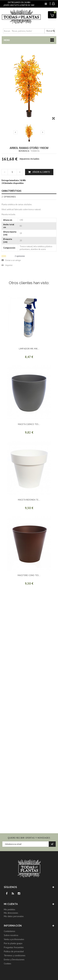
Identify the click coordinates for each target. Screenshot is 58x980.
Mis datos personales (14, 916)
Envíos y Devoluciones (14, 959)
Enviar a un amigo (13, 260)
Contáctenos (10, 931)
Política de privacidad (14, 951)
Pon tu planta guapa (13, 943)
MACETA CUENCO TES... (29, 424)
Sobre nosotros (11, 935)
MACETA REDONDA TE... (29, 500)
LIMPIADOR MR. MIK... (29, 349)
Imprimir (9, 265)
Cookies (8, 964)
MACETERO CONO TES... (29, 575)
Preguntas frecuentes (14, 947)
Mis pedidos (10, 909)
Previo (15, 132)
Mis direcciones (11, 913)
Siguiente (43, 132)
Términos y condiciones (15, 955)
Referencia (24, 151)
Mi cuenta (11, 904)
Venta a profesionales (14, 939)
